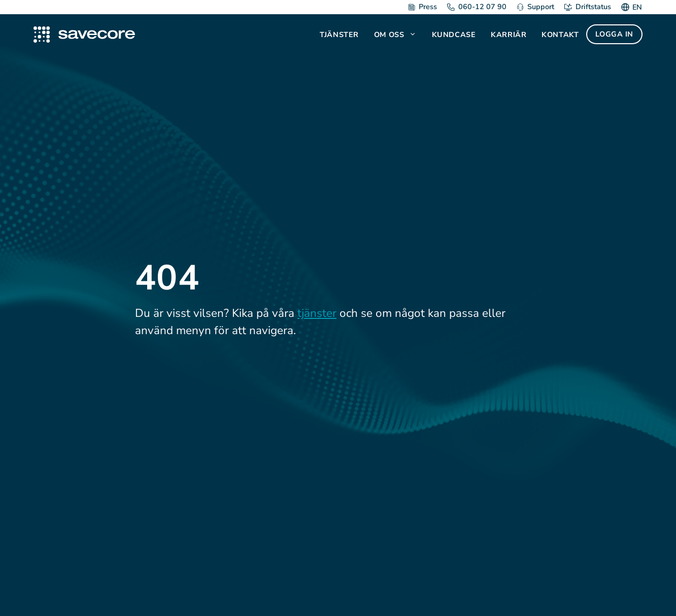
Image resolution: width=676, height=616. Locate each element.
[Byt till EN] (636, 7)
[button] (414, 35)
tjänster (317, 313)
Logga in (614, 34)
